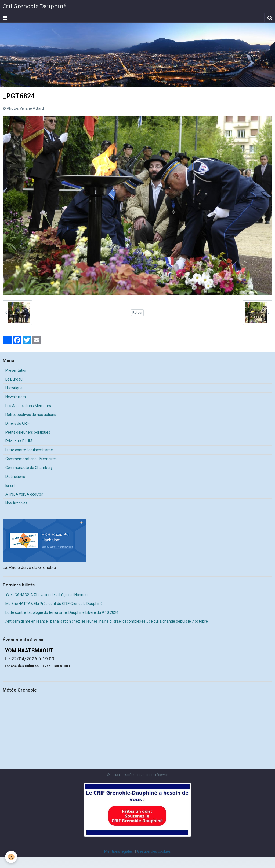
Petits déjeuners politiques (28, 432)
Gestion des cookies (154, 851)
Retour (137, 313)
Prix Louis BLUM (19, 441)
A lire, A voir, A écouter (24, 494)
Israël (10, 485)
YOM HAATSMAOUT (29, 651)
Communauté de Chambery (29, 468)
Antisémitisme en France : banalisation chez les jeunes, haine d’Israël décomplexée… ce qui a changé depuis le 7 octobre (107, 621)
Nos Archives (16, 503)
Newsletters (16, 397)
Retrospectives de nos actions (31, 415)
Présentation (16, 370)
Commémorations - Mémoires (31, 459)
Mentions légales (119, 851)
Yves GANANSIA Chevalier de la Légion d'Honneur (47, 595)
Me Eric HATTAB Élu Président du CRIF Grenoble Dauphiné (54, 604)
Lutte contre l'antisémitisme (29, 450)
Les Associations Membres (28, 406)
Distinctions (15, 477)
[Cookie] (11, 857)
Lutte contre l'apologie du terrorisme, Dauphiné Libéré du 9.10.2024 (62, 612)
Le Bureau (14, 379)
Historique (14, 388)
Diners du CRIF (17, 423)
